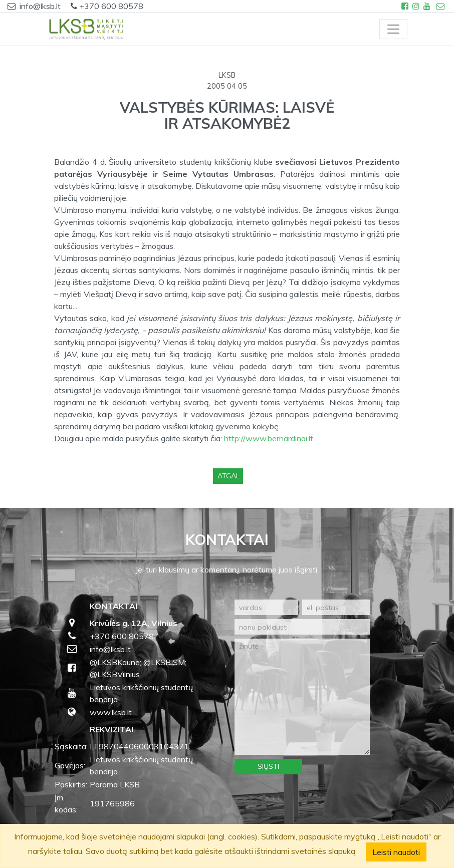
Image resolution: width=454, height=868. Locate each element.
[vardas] (266, 607)
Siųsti (268, 766)
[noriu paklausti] (302, 627)
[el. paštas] (336, 607)
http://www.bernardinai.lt (269, 438)
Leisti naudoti (396, 852)
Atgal (229, 476)
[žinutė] (302, 697)
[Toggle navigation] (393, 29)
